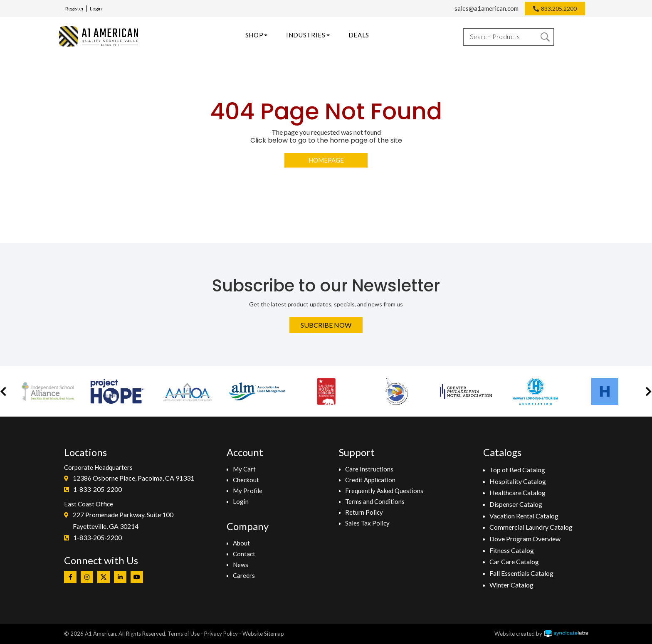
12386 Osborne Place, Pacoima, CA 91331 (133, 478)
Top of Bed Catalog (517, 470)
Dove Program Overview (525, 539)
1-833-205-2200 (98, 489)
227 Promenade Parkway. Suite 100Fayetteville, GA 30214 (123, 520)
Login (96, 9)
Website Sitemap (263, 634)
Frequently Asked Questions (384, 491)
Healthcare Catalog (517, 492)
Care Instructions (369, 469)
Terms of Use (184, 634)
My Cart (244, 469)
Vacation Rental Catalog (524, 516)
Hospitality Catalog (518, 481)
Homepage (326, 160)
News (241, 565)
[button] (3, 391)
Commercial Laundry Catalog (531, 527)
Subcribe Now (326, 325)
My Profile (248, 491)
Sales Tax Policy (367, 523)
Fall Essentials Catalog (521, 573)
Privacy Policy (221, 634)
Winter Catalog (511, 585)
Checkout (246, 480)
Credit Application (370, 480)
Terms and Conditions (375, 501)
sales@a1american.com (487, 8)
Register (75, 9)
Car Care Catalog (514, 561)
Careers (244, 575)
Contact (244, 554)
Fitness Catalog (512, 550)
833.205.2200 (559, 9)
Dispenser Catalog (516, 504)
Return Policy (364, 512)
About (241, 543)
